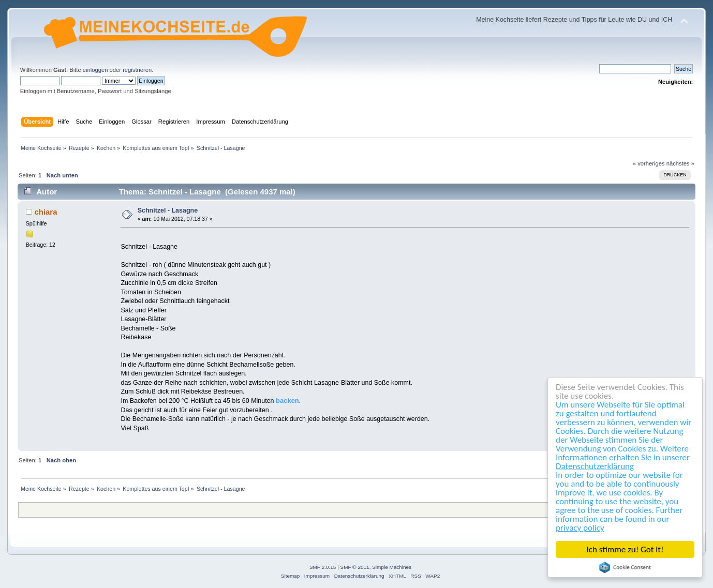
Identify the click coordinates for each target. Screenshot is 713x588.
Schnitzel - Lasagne (168, 210)
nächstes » (680, 163)
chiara (46, 212)
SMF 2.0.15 (323, 567)
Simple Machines (392, 567)
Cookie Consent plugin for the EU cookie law (625, 567)
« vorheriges (649, 163)
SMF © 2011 (355, 567)
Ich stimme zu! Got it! (625, 549)
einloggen (95, 70)
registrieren (137, 70)
